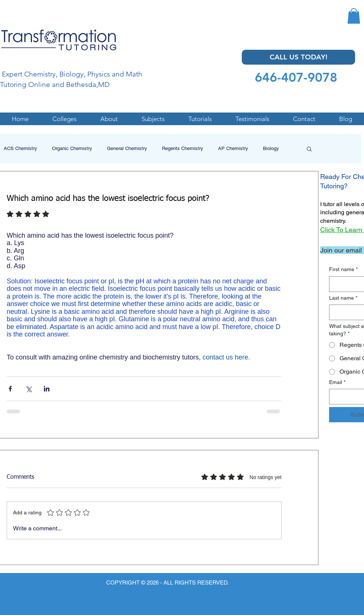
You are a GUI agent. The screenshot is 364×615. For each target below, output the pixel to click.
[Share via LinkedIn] (47, 389)
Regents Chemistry (183, 148)
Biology (271, 148)
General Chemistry (127, 148)
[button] (354, 16)
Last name (343, 298)
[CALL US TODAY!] (298, 57)
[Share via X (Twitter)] (28, 389)
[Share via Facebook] (10, 389)
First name (343, 270)
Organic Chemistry (72, 148)
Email (337, 383)
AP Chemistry (233, 148)
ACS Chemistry (20, 148)
